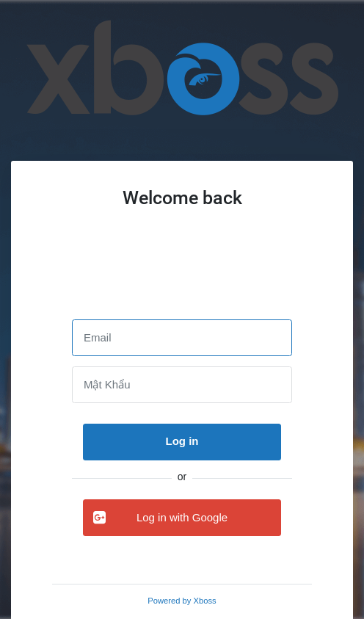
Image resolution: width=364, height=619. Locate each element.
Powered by (182, 601)
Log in (182, 441)
